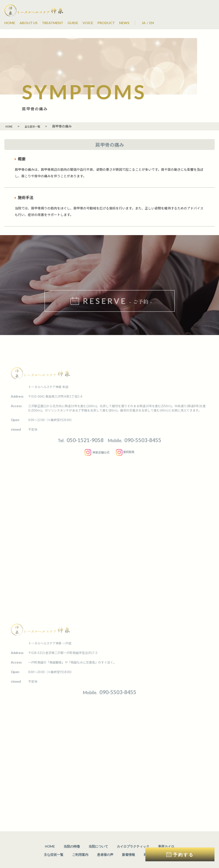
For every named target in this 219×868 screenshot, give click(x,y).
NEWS (124, 23)
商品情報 (150, 840)
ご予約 (170, 840)
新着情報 (128, 840)
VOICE (88, 23)
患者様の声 (105, 840)
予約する (183, 855)
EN (152, 23)
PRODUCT (106, 23)
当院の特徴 (72, 832)
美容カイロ (166, 832)
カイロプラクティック (133, 832)
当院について (98, 832)
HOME (10, 23)
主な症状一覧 (54, 840)
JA (143, 23)
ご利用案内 (80, 840)
